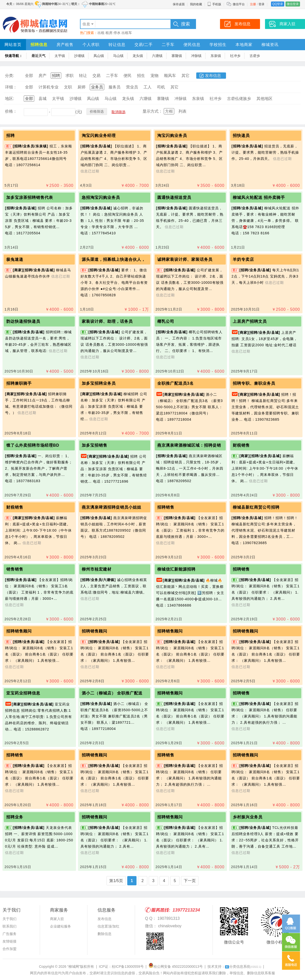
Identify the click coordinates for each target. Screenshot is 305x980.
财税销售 (241, 445)
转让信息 (117, 45)
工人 (147, 87)
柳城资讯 (270, 45)
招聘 (56, 76)
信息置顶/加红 (108, 926)
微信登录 (293, 4)
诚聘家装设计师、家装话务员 (185, 259)
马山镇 (118, 56)
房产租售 (65, 45)
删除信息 (104, 934)
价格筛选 (97, 111)
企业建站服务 (60, 926)
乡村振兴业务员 (248, 817)
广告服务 (9, 934)
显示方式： (152, 111)
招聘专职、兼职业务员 (254, 383)
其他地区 (264, 99)
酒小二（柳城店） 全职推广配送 (112, 693)
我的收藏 (196, 4)
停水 (117, 33)
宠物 (154, 76)
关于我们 (9, 919)
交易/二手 (144, 45)
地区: (9, 99)
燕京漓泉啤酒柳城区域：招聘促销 (189, 445)
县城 (42, 99)
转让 (83, 76)
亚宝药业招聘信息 (23, 693)
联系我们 (9, 926)
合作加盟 (9, 949)
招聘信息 (39, 45)
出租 (101, 33)
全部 (29, 76)
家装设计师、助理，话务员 (107, 321)
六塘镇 (157, 56)
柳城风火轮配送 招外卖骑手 (259, 197)
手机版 (214, 4)
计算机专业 (48, 87)
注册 (253, 4)
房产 (42, 76)
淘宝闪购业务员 (172, 136)
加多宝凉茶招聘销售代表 (30, 197)
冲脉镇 (196, 56)
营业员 (132, 87)
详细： (11, 87)
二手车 (168, 45)
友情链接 (9, 941)
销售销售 (15, 569)
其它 (185, 76)
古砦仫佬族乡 (239, 99)
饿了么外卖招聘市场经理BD (33, 445)
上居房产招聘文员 (250, 321)
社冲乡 (235, 56)
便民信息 (192, 45)
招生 (141, 76)
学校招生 (218, 45)
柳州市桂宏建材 (97, 569)
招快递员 (241, 136)
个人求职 (91, 45)
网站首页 (13, 45)
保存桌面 (179, 4)
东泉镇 (216, 56)
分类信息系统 (243, 967)
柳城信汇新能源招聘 (176, 569)
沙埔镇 (79, 56)
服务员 (114, 87)
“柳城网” (74, 967)
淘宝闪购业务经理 (99, 136)
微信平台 (239, 4)
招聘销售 (166, 507)
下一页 (190, 881)
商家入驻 (57, 919)
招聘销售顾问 (19, 631)
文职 (68, 87)
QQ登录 (278, 4)
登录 (261, 4)
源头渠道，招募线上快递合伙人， (114, 259)
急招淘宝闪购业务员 (101, 197)
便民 (127, 76)
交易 (96, 76)
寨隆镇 (177, 56)
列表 (182, 111)
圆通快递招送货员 (174, 197)
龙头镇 (138, 56)
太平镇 (60, 56)
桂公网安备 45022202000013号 (176, 967)
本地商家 (244, 45)
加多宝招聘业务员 (99, 383)
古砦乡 (255, 56)
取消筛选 (118, 112)
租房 (109, 33)
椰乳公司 (166, 321)
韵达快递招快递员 (23, 321)
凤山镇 (99, 56)
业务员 (97, 87)
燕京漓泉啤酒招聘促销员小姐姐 (111, 507)
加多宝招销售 (94, 445)
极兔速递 (15, 259)
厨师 (81, 87)
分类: (9, 76)
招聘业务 (15, 817)
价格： (11, 111)
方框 (169, 111)
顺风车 (170, 76)
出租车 (127, 33)
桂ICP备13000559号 (128, 967)
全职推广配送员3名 (175, 383)
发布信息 (213, 76)
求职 (69, 76)
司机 (161, 87)
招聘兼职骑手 (19, 383)
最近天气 (38, 56)
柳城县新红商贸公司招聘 (256, 507)
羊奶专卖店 (243, 259)
